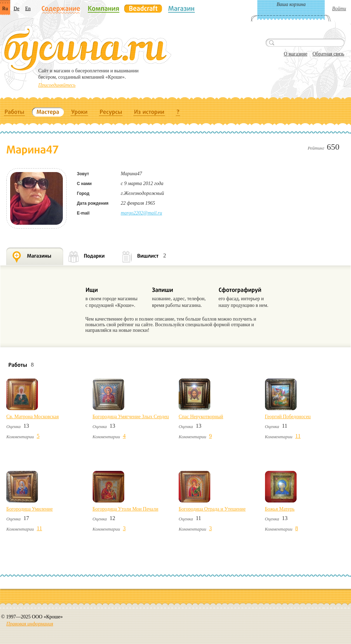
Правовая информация (30, 624)
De (16, 9)
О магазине (295, 54)
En (28, 9)
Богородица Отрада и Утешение (212, 509)
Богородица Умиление (29, 509)
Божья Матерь (280, 509)
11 (298, 436)
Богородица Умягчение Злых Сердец (131, 417)
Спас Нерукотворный (201, 417)
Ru (5, 9)
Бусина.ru (86, 50)
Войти (339, 9)
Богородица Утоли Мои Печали (125, 509)
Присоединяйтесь (57, 85)
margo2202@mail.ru (141, 213)
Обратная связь (328, 54)
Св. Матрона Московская (32, 417)
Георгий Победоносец (288, 417)
